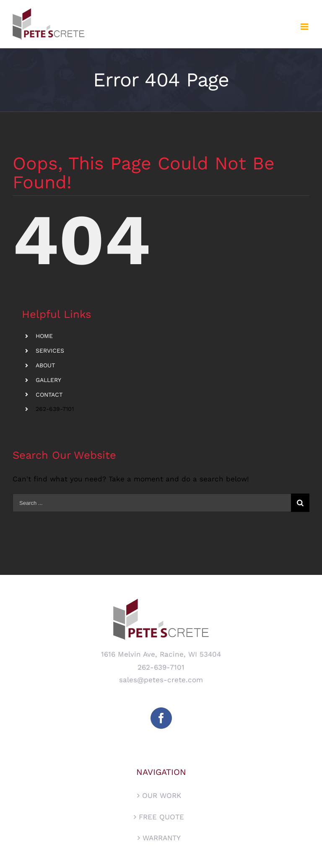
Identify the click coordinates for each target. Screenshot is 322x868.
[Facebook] (161, 718)
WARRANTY (162, 838)
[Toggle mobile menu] (305, 27)
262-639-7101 (55, 409)
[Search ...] (152, 503)
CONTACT (49, 395)
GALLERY (48, 380)
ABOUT (45, 365)
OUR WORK (162, 795)
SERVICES (50, 351)
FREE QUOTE (161, 817)
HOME (44, 336)
